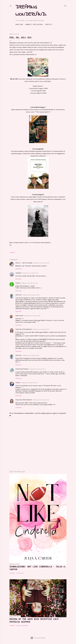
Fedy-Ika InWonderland (24, 329)
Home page (19, 24)
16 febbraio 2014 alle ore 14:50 (29, 283)
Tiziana (18, 383)
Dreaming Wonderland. (31, 11)
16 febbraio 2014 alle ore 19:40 (29, 383)
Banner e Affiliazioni (34, 24)
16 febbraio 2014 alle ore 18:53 (31, 355)
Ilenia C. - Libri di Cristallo (24, 263)
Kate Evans (19, 316)
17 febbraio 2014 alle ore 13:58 (41, 400)
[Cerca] (65, 6)
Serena (18, 283)
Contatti (49, 24)
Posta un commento (22, 625)
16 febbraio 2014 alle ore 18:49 (41, 329)
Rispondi (18, 269)
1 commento (20, 573)
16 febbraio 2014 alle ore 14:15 (30, 273)
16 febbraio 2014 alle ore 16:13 (32, 316)
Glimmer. (19, 295)
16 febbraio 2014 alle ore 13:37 (41, 263)
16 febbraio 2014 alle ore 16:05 (31, 295)
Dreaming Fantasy (22, 369)
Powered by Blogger (38, 638)
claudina (18, 273)
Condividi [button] (12, 252)
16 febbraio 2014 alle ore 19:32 (37, 369)
